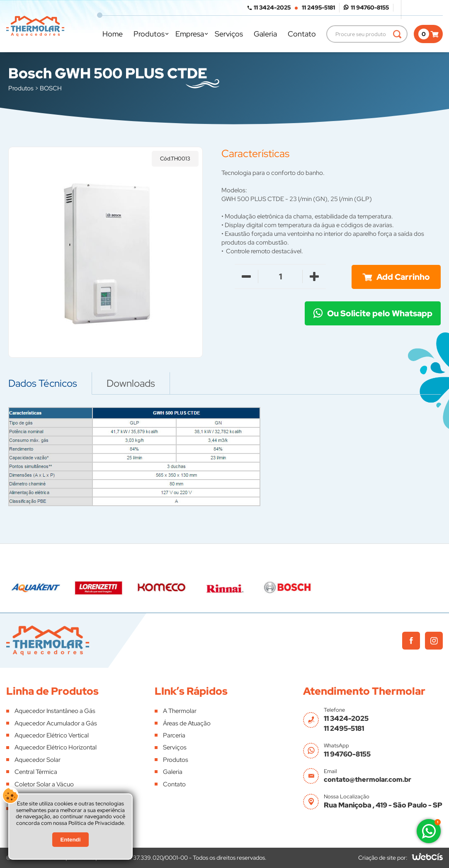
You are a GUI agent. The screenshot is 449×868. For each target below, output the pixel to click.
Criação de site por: (383, 858)
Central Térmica (36, 772)
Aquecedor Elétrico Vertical (52, 735)
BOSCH (51, 88)
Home (113, 34)
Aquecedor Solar (38, 760)
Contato (302, 34)
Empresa (190, 34)
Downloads (131, 383)
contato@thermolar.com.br (368, 780)
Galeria (265, 34)
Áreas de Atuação (187, 723)
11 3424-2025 (272, 7)
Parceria (174, 735)
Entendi (71, 840)
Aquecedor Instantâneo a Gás (55, 711)
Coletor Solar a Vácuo (44, 784)
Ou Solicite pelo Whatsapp (380, 313)
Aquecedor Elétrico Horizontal (56, 747)
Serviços (229, 34)
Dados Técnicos (43, 383)
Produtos (149, 34)
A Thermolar (180, 711)
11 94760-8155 (370, 7)
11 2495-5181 (318, 7)
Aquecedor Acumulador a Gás (56, 723)
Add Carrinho (403, 277)
